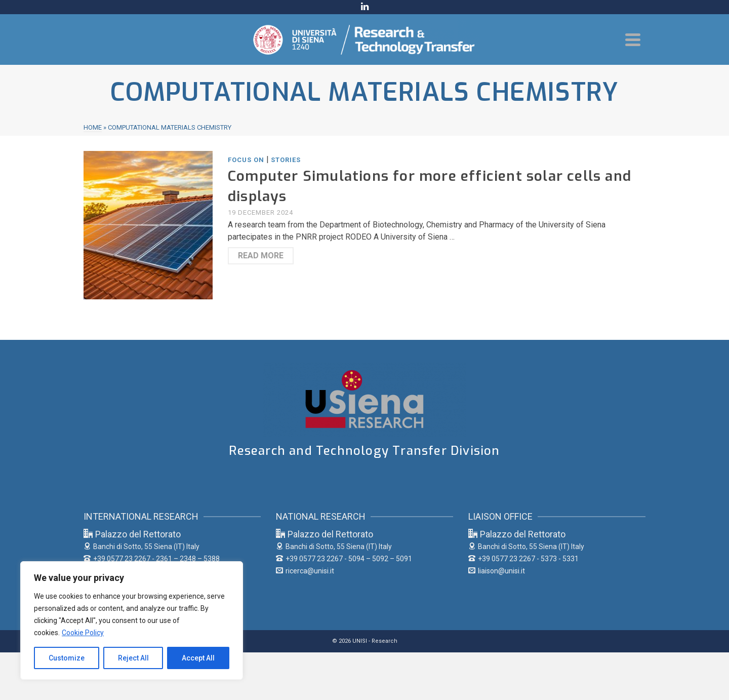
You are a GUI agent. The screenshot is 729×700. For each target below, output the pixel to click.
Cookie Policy (83, 633)
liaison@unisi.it (497, 571)
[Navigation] (633, 40)
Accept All (198, 658)
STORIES (286, 160)
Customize (67, 658)
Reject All (133, 658)
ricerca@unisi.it (305, 571)
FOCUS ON (246, 160)
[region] (132, 620)
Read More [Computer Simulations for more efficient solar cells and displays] (261, 256)
